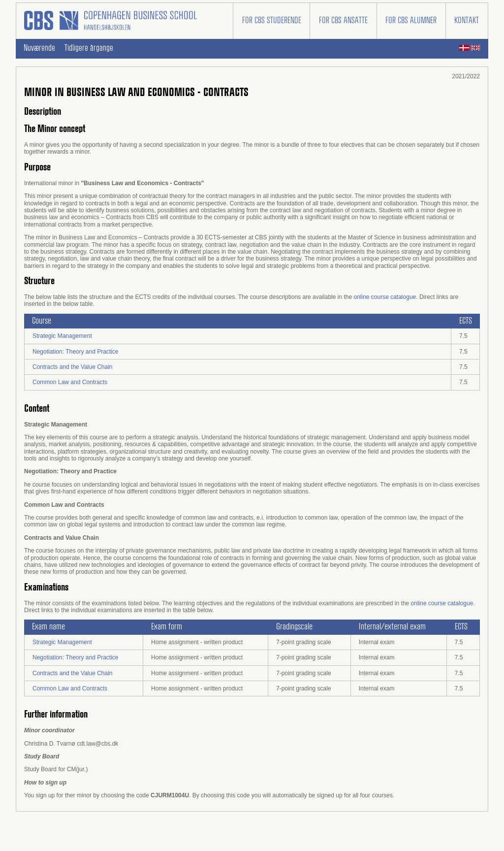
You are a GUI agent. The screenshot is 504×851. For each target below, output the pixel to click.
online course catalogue (385, 297)
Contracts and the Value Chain (73, 367)
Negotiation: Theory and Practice (76, 352)
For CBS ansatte (343, 21)
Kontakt (467, 21)
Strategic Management (62, 336)
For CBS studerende (272, 21)
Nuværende (39, 48)
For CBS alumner (411, 21)
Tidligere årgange (89, 48)
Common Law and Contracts (70, 382)
